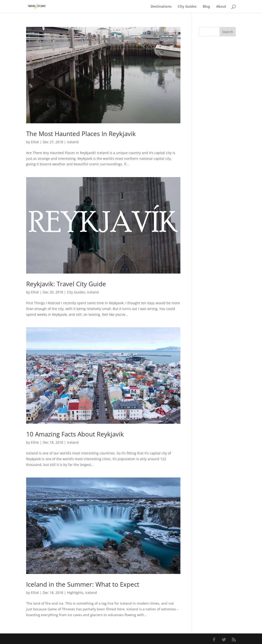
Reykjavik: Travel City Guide (66, 284)
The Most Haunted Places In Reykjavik (81, 134)
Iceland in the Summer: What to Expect (83, 584)
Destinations (161, 7)
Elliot (35, 142)
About (221, 7)
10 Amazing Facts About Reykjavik (75, 434)
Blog (206, 7)
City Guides (187, 7)
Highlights (75, 593)
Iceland (73, 142)
